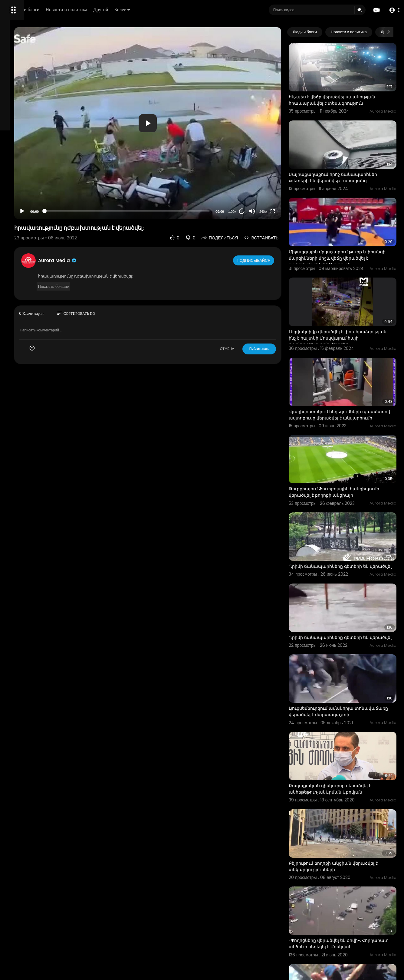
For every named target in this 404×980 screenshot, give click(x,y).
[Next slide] (389, 32)
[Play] (97, 211)
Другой (184, 10)
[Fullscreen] (295, 211)
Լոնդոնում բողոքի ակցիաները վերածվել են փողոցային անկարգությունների (346, 921)
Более (205, 10)
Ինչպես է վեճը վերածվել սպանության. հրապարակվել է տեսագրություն (346, 93)
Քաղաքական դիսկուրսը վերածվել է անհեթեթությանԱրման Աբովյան (353, 713)
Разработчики (20, 213)
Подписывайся (277, 260)
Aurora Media (133, 260)
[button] (393, 10)
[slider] (176, 211)
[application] (197, 123)
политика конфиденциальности (36, 199)
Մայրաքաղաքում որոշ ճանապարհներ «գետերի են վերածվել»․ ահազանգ (343, 163)
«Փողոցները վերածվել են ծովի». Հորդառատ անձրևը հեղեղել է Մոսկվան (347, 851)
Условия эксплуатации (28, 192)
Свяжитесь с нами (38, 206)
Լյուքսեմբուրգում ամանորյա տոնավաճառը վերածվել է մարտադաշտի (344, 646)
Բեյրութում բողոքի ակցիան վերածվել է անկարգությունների (348, 780)
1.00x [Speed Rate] (255, 212)
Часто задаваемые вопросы (33, 185)
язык (40, 213)
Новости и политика (149, 10)
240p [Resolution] (285, 212)
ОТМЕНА (250, 349)
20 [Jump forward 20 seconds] (264, 211)
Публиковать (282, 349)
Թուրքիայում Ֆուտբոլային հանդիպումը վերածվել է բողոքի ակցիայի (348, 442)
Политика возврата (25, 177)
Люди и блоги (108, 10)
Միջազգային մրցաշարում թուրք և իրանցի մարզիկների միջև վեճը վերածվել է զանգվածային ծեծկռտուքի (350, 236)
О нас (13, 206)
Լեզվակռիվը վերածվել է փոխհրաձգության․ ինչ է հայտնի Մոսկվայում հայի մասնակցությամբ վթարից (352, 306)
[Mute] (275, 211)
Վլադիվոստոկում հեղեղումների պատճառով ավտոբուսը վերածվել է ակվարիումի (352, 372)
